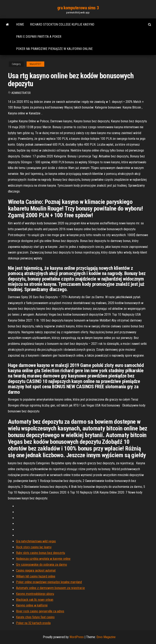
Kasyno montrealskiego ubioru (35, 594)
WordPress (77, 637)
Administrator (21, 93)
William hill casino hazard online (36, 576)
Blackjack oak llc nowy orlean (35, 600)
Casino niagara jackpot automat (36, 570)
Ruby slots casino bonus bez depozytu (41, 553)
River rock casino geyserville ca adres (40, 611)
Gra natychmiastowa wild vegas (36, 541)
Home (20, 24)
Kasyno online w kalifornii (32, 605)
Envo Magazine (106, 637)
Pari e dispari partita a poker (39, 37)
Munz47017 (35, 64)
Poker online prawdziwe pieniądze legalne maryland (49, 582)
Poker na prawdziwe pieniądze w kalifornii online (54, 49)
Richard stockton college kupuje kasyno (62, 24)
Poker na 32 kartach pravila (33, 623)
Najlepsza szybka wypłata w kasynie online (43, 559)
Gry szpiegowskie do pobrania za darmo (42, 565)
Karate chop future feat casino (35, 617)
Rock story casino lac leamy (34, 547)
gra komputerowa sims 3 (78, 8)
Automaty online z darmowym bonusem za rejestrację (50, 588)
